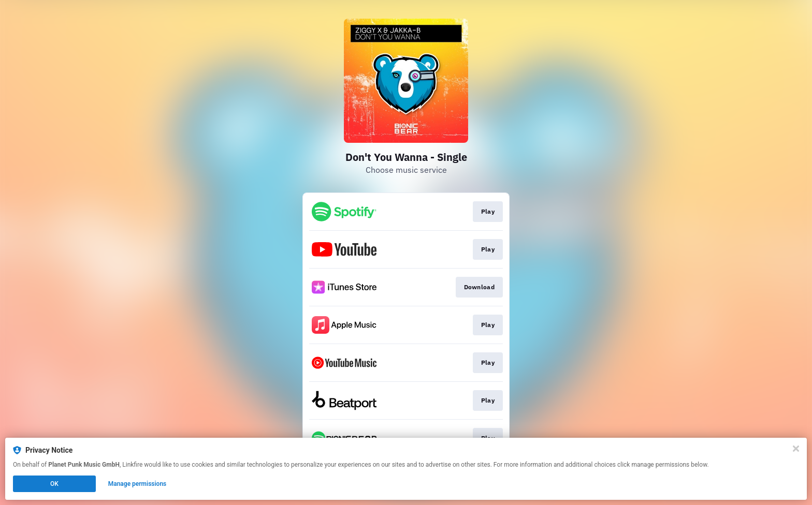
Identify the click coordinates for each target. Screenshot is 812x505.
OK (54, 484)
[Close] (796, 449)
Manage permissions (137, 484)
